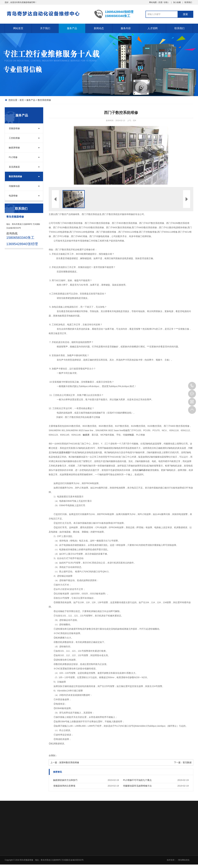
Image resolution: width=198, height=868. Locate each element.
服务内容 (126, 28)
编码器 (142, 470)
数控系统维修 (44, 100)
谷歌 (166, 2)
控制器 (131, 435)
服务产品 (72, 28)
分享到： (53, 756)
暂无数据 (187, 762)
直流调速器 (14, 167)
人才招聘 (153, 28)
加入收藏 (177, 2)
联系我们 (188, 2)
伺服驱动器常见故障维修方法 (137, 786)
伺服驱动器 (14, 186)
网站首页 (18, 28)
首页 (22, 100)
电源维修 (13, 196)
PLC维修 (13, 157)
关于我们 (45, 28)
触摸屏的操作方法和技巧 (65, 780)
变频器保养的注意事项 (64, 786)
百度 (160, 2)
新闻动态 (99, 28)
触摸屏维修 (14, 148)
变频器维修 (14, 128)
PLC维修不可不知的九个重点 (137, 780)
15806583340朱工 (192, 386)
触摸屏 (86, 435)
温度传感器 (64, 452)
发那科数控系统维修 (69, 762)
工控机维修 (14, 138)
